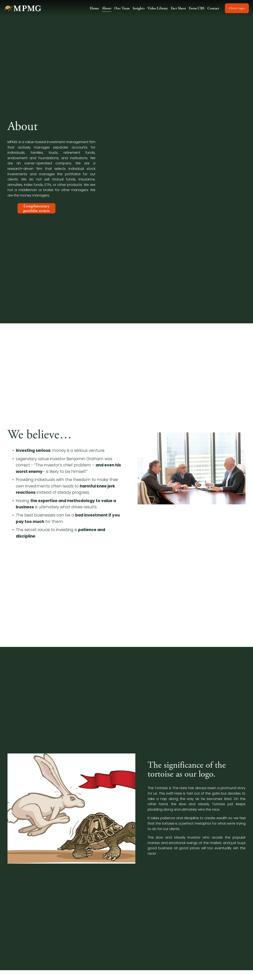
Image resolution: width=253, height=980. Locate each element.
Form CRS (193, 11)
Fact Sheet (175, 11)
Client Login (234, 11)
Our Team (119, 11)
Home (91, 11)
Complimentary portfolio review (36, 208)
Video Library (154, 11)
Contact (210, 11)
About (103, 11)
